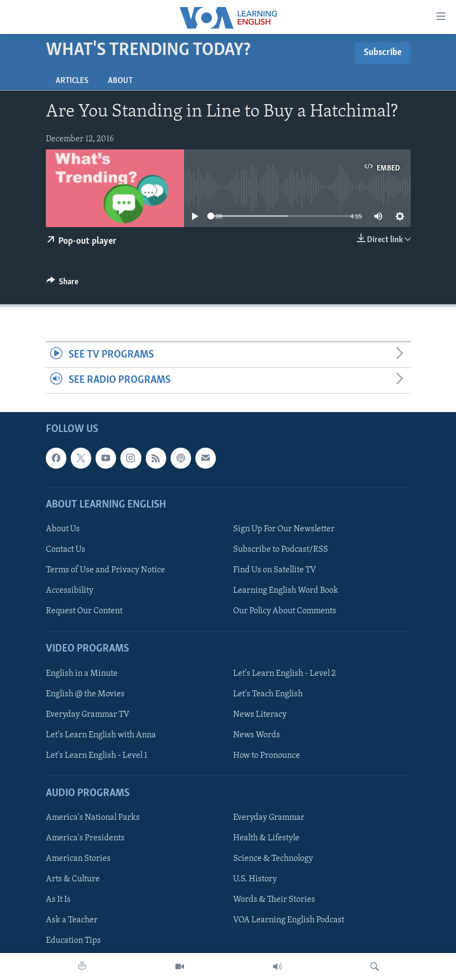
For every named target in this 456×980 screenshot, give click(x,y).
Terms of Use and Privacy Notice (106, 570)
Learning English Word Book (286, 591)
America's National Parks (93, 818)
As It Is (58, 900)
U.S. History (255, 879)
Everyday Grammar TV (88, 714)
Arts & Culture (73, 879)
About (120, 81)
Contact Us (66, 550)
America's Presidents (85, 838)
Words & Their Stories (274, 900)
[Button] (63, 284)
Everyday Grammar (269, 818)
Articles (72, 81)
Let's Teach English (268, 694)
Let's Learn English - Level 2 (284, 673)
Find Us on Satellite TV (275, 570)
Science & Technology (273, 859)
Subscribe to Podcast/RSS (281, 550)
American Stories (78, 859)
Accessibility (70, 591)
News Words (257, 735)
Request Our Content (84, 611)
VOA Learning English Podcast (289, 920)
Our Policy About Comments (285, 611)
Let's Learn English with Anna (101, 735)
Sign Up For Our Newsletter (284, 529)
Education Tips (73, 941)
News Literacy (260, 714)
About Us (63, 529)
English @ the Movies (85, 694)
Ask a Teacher (72, 920)
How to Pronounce (267, 755)
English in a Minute (82, 673)
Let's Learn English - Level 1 (97, 755)
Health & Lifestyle (266, 838)
